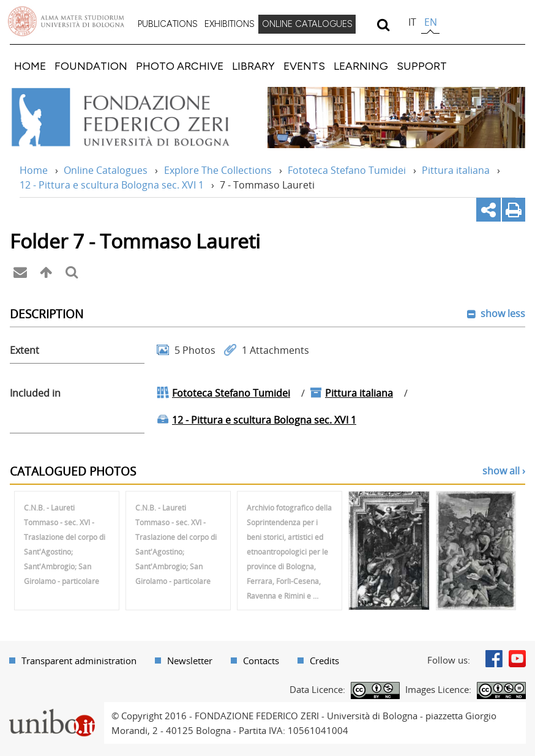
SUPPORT (422, 66)
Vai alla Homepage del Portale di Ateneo (66, 21)
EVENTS (304, 66)
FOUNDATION (91, 66)
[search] (383, 24)
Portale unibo (52, 709)
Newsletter (190, 661)
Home (34, 170)
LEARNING (361, 66)
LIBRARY (253, 66)
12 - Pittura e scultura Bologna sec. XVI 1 (112, 185)
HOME (30, 66)
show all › (504, 471)
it (412, 22)
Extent (24, 350)
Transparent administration (79, 661)
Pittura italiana (456, 170)
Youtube (517, 659)
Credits (324, 661)
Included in (35, 393)
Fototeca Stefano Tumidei (347, 170)
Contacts (261, 661)
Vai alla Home (133, 118)
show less (502, 313)
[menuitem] (168, 24)
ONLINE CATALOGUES (307, 24)
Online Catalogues (106, 170)
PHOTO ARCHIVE (180, 66)
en (431, 22)
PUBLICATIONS (168, 24)
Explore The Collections (218, 170)
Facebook (494, 659)
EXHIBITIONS (230, 24)
